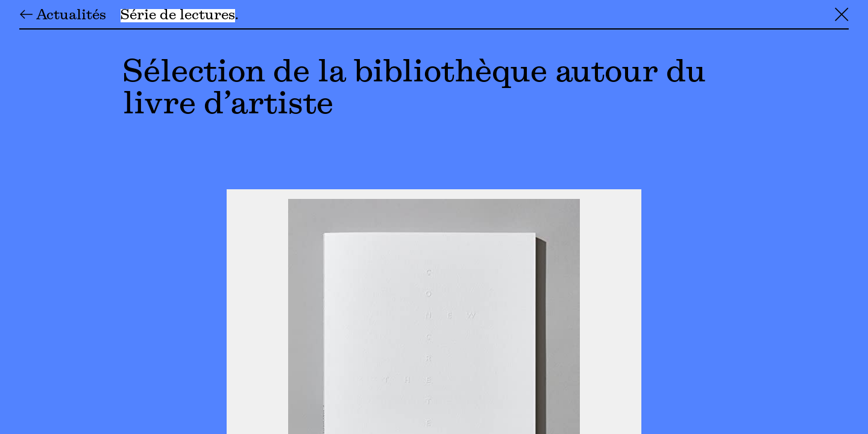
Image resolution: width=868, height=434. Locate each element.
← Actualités (63, 16)
